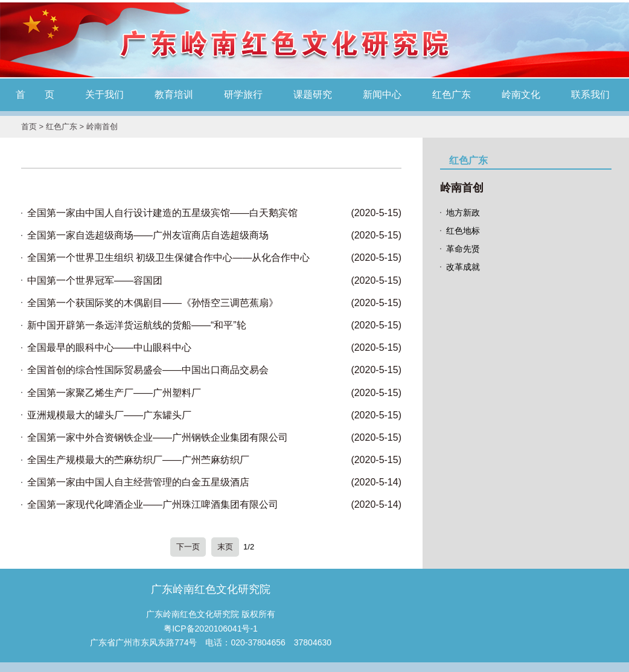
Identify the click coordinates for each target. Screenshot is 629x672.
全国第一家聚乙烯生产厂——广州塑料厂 (114, 393)
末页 (225, 547)
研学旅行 (243, 94)
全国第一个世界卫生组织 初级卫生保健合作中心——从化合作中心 (168, 258)
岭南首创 (102, 126)
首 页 (35, 94)
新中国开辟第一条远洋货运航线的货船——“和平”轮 (137, 325)
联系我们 (590, 94)
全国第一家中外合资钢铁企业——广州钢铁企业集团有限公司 (158, 437)
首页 (29, 126)
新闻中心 (382, 94)
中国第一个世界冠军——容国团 (95, 280)
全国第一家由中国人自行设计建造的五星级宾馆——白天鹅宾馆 (162, 213)
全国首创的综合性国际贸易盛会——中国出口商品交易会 (148, 370)
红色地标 (463, 231)
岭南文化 (521, 94)
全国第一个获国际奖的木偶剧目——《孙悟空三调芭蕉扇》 (153, 303)
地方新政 (463, 213)
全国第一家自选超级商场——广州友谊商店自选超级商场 (148, 235)
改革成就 (463, 267)
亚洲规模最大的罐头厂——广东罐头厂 (109, 415)
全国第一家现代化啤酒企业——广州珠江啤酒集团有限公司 (153, 504)
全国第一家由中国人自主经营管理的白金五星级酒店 (138, 482)
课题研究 (313, 94)
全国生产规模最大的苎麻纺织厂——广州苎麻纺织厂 (138, 460)
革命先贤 (463, 249)
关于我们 (104, 94)
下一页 (188, 547)
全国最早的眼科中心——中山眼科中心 (109, 347)
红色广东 (452, 94)
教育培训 (174, 94)
